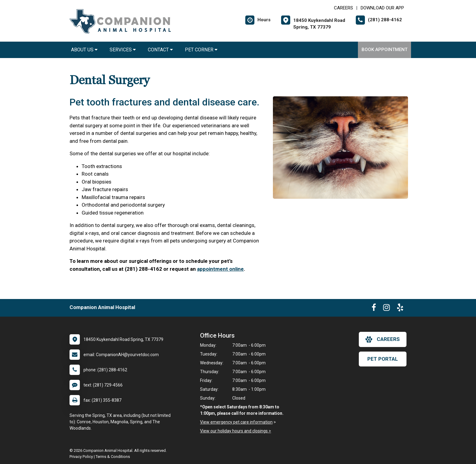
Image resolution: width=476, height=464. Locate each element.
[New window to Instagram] (386, 309)
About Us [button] (84, 50)
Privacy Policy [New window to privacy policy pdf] (81, 457)
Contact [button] (160, 50)
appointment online (220, 269)
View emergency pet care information (236, 422)
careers (383, 339)
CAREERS (343, 8)
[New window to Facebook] (374, 309)
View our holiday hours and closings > (236, 431)
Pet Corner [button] (201, 50)
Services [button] (123, 50)
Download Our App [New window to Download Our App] (382, 8)
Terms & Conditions (113, 457)
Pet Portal (383, 359)
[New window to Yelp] (400, 309)
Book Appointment (384, 50)
